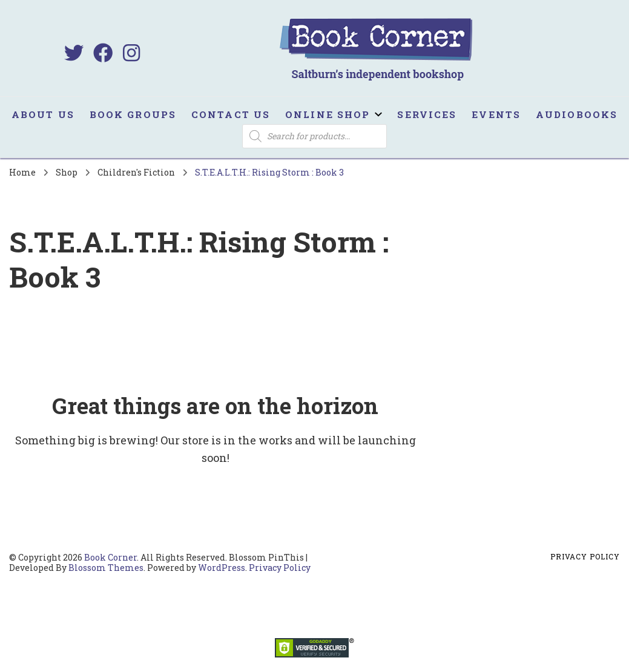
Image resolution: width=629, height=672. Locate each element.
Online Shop (328, 114)
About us (43, 114)
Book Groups (133, 114)
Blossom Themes (106, 568)
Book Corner (110, 557)
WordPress (222, 568)
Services (427, 114)
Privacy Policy (280, 568)
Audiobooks (577, 114)
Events (496, 114)
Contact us (231, 114)
